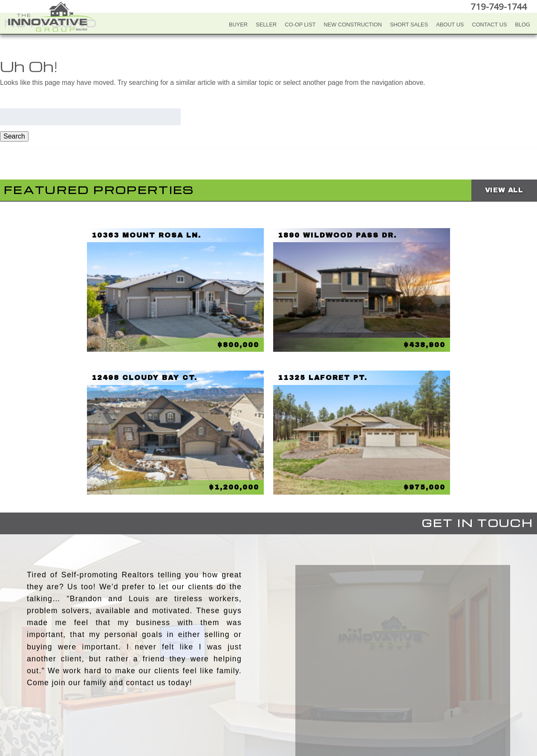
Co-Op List (300, 25)
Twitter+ (267, 709)
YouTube (250, 709)
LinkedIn (284, 709)
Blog (523, 25)
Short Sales (409, 25)
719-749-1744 (500, 6)
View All (504, 190)
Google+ (301, 709)
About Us (450, 25)
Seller (266, 25)
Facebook (233, 709)
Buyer (238, 25)
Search (14, 136)
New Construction (353, 25)
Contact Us (489, 25)
